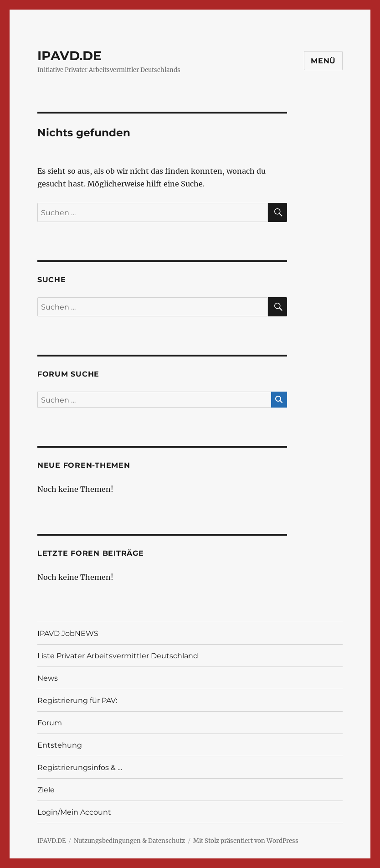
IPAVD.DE (69, 56)
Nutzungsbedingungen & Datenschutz (129, 841)
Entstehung (60, 745)
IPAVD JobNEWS (68, 633)
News (48, 678)
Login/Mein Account (74, 812)
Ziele (46, 790)
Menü (323, 61)
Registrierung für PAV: (77, 700)
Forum (50, 723)
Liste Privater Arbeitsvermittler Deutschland (118, 656)
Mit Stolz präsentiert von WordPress (246, 841)
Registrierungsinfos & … (80, 767)
